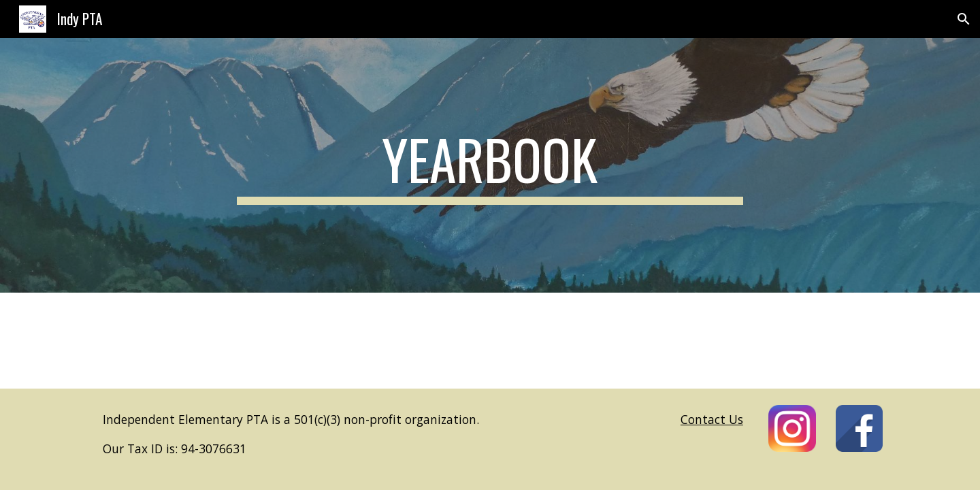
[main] (490, 165)
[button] (964, 19)
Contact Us (712, 419)
